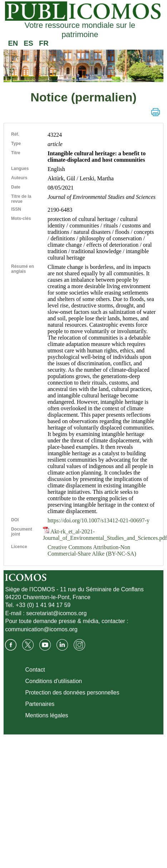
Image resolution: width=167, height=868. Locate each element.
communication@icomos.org (41, 629)
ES (28, 43)
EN (13, 43)
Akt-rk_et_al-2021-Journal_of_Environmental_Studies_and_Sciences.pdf (105, 535)
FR (44, 43)
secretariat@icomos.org (56, 613)
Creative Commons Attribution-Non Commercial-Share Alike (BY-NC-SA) (92, 550)
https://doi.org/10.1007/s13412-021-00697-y (99, 520)
